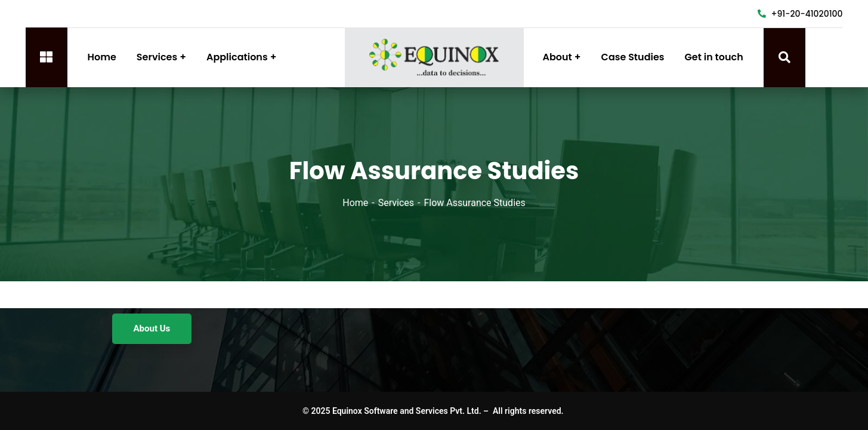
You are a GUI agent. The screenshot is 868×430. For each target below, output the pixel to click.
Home (355, 203)
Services (396, 203)
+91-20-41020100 (800, 14)
